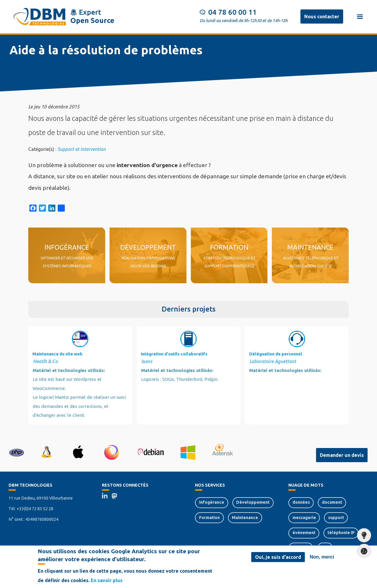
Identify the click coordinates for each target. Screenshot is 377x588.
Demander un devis (342, 455)
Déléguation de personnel (276, 354)
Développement (253, 502)
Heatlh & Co (45, 361)
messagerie (304, 518)
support (336, 518)
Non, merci (322, 557)
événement (304, 533)
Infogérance (212, 502)
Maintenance (245, 518)
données (301, 502)
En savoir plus (107, 580)
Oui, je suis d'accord (278, 557)
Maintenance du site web (57, 354)
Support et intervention (82, 149)
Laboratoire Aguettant (273, 361)
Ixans (147, 361)
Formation (209, 518)
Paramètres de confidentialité (362, 551)
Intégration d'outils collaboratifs (174, 354)
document (332, 502)
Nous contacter (322, 17)
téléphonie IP (341, 533)
